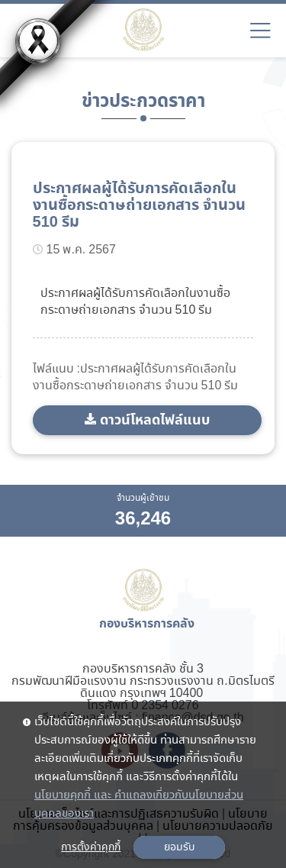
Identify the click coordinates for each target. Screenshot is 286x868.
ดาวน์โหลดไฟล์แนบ (155, 420)
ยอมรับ (179, 847)
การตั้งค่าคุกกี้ (91, 847)
